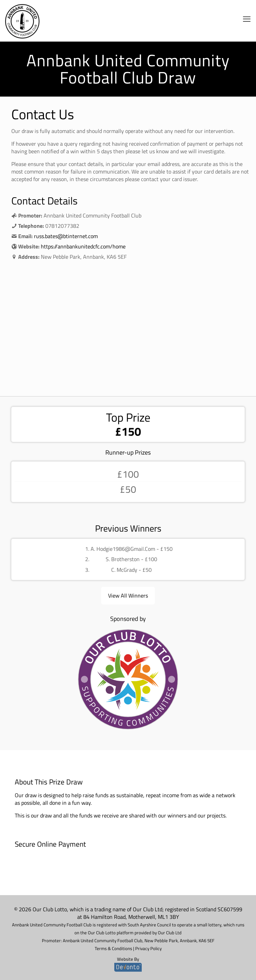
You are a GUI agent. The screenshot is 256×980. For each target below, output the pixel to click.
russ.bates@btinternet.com (66, 236)
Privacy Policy (148, 948)
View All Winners (128, 595)
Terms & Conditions (113, 948)
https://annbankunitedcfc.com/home (83, 246)
